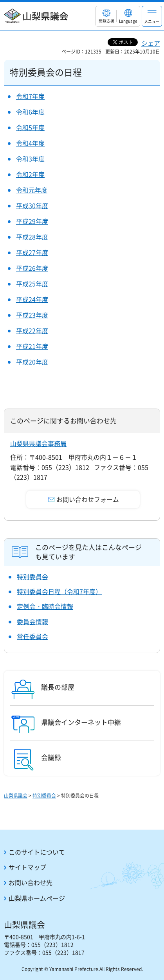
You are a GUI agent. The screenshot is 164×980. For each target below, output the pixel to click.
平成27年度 (32, 252)
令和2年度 (30, 174)
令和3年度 (30, 159)
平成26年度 (32, 268)
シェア (151, 43)
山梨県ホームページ (37, 898)
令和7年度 (30, 96)
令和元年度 (32, 190)
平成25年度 (32, 284)
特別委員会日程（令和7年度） (59, 591)
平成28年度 (32, 237)
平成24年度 (32, 299)
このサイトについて (37, 852)
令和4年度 (30, 143)
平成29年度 (32, 221)
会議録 (51, 757)
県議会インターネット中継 (81, 722)
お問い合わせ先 (31, 882)
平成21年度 (32, 346)
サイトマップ (27, 867)
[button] (106, 16)
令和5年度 (30, 127)
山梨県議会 (16, 796)
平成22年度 (32, 330)
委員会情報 (32, 621)
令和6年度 (30, 112)
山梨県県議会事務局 (38, 443)
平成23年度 (32, 315)
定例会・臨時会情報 (45, 606)
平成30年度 (32, 205)
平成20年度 (32, 362)
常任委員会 (32, 636)
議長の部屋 (58, 687)
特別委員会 (32, 577)
